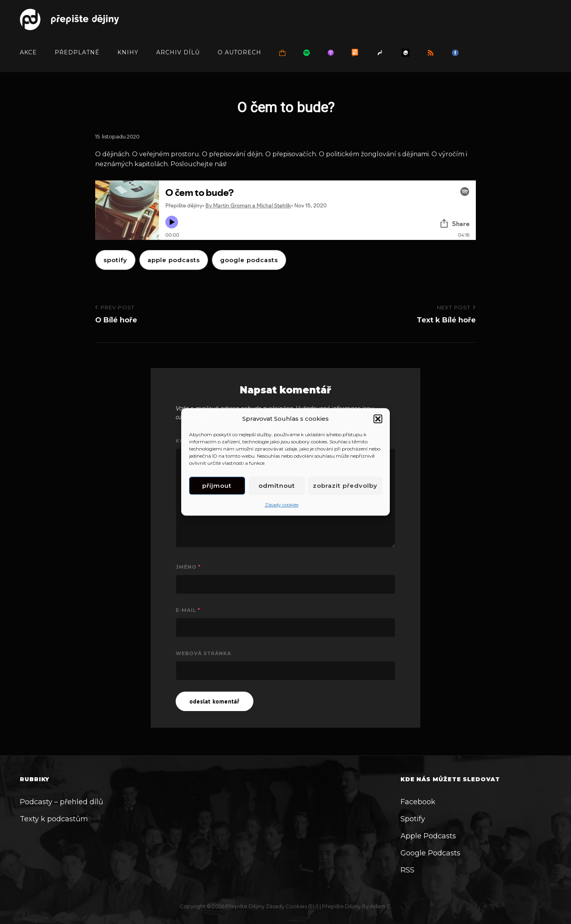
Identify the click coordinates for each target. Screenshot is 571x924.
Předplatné (77, 52)
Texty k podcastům (54, 819)
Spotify (115, 260)
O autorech (240, 52)
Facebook (418, 802)
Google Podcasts (430, 853)
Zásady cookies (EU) (292, 906)
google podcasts (249, 260)
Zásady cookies (282, 505)
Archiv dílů (178, 52)
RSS (407, 870)
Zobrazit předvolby (345, 486)
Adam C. (381, 906)
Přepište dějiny (245, 906)
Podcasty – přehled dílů (61, 802)
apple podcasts (174, 260)
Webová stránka (203, 653)
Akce (28, 52)
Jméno (188, 567)
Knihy (128, 52)
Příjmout (217, 486)
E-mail (188, 610)
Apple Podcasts (428, 836)
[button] (378, 419)
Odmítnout (277, 486)
